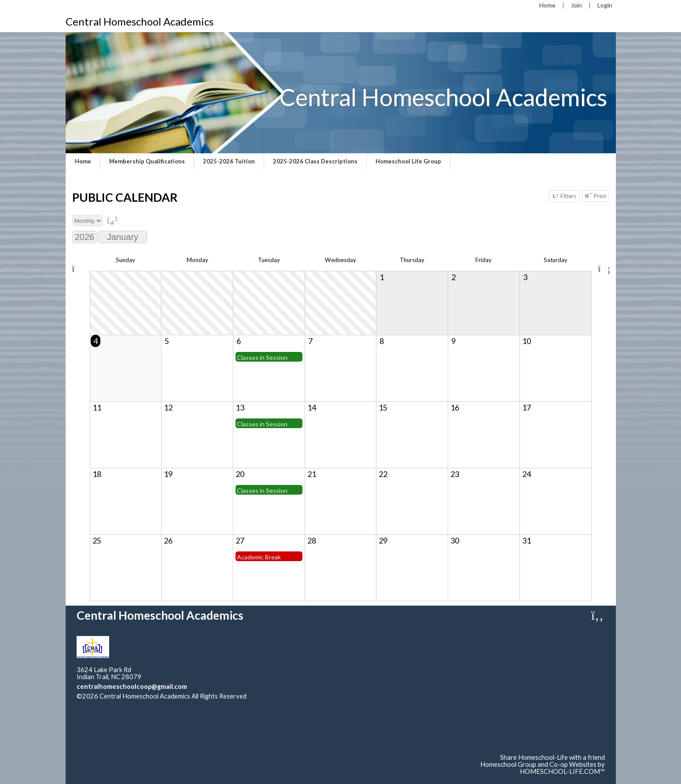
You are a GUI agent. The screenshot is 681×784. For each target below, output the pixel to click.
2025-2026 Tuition (229, 161)
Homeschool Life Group (408, 161)
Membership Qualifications (147, 161)
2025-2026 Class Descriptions (315, 161)
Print (596, 196)
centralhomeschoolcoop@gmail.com (132, 686)
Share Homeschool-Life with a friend (552, 757)
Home (83, 161)
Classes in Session (262, 357)
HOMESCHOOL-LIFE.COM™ (562, 771)
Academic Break (259, 557)
